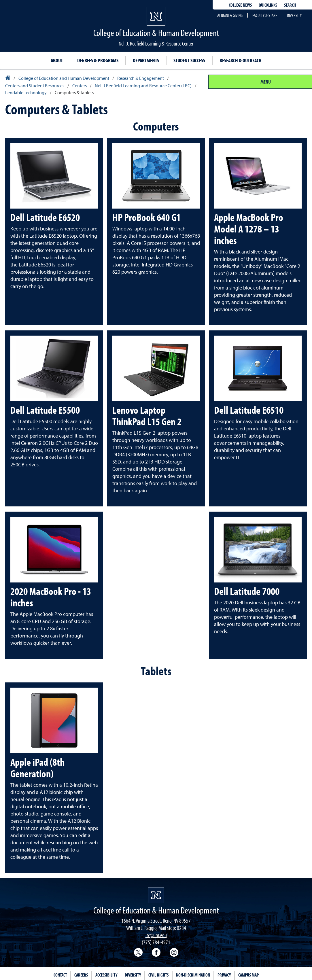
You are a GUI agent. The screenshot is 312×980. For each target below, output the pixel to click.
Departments (146, 60)
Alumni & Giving (230, 15)
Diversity (294, 15)
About (57, 60)
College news (240, 5)
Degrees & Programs (98, 60)
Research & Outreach (241, 60)
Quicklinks (268, 5)
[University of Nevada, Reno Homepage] (156, 895)
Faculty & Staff (265, 15)
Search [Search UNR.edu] (290, 5)
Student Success (189, 60)
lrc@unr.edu (156, 935)
